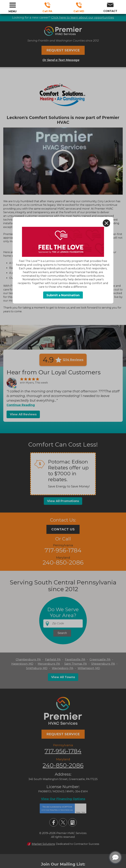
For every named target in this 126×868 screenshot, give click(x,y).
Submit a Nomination (63, 295)
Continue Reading (21, 405)
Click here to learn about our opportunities (83, 18)
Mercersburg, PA (49, 664)
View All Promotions (63, 501)
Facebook (53, 822)
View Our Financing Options (63, 798)
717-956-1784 (47, 5)
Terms (83, 812)
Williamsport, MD (89, 668)
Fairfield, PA (53, 659)
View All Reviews (23, 414)
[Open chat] (115, 857)
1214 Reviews (73, 360)
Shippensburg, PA (103, 664)
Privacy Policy (54, 809)
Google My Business (73, 822)
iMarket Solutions (43, 843)
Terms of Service (65, 809)
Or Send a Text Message (61, 60)
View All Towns (63, 677)
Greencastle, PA (100, 659)
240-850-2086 (79, 5)
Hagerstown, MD (22, 664)
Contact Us (63, 529)
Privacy (78, 812)
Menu (13, 11)
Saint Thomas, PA (76, 664)
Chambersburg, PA (28, 659)
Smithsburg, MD (37, 668)
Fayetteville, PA (75, 659)
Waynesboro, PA (63, 668)
